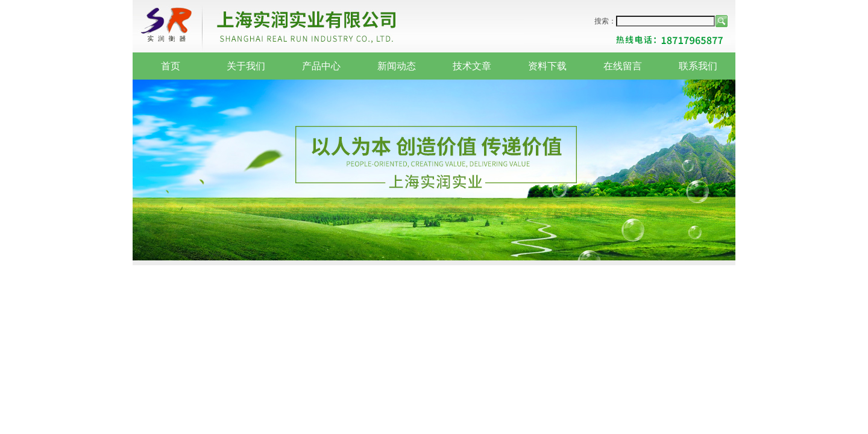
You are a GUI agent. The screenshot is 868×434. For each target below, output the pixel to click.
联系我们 (698, 66)
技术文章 (472, 66)
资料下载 (547, 66)
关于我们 (246, 66)
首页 (171, 66)
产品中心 (321, 66)
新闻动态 (397, 66)
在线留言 (623, 66)
